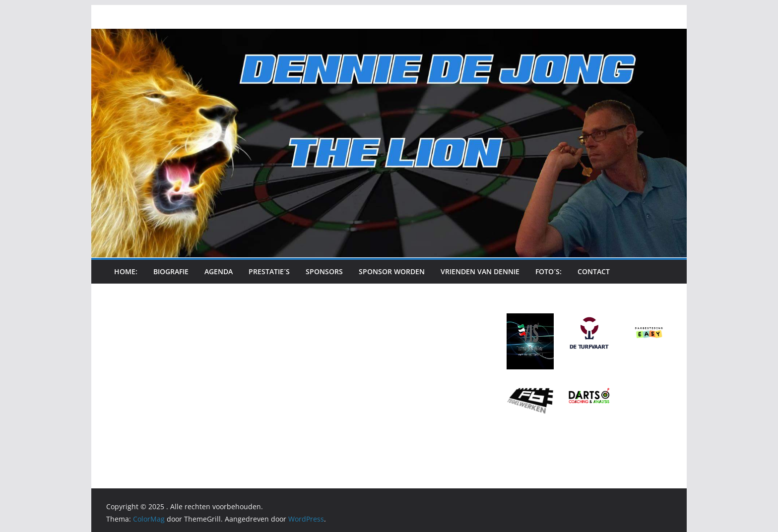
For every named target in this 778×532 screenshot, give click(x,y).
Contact (594, 271)
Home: (126, 271)
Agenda (219, 271)
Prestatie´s (269, 271)
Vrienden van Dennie (480, 271)
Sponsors (324, 271)
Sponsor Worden (392, 271)
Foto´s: (549, 271)
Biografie (171, 271)
